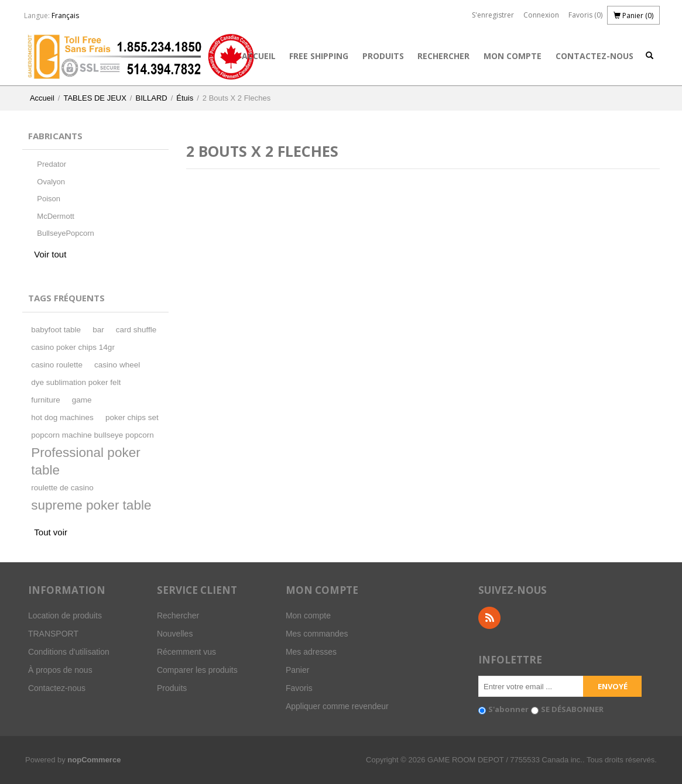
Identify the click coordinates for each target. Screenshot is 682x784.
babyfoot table (56, 330)
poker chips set (132, 417)
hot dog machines (62, 417)
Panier (297, 670)
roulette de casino (62, 488)
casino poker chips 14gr (73, 347)
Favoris (299, 688)
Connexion (541, 15)
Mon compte (513, 56)
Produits (383, 56)
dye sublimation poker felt (76, 382)
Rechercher (443, 56)
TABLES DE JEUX (95, 98)
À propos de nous (60, 670)
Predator (52, 164)
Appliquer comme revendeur (337, 706)
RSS (489, 618)
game (82, 400)
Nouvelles (175, 634)
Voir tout (50, 254)
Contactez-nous (594, 56)
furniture (46, 400)
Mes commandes (317, 634)
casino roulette (57, 365)
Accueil (259, 56)
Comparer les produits (197, 670)
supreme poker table (91, 505)
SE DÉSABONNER (572, 709)
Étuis (185, 98)
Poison (49, 199)
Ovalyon (51, 182)
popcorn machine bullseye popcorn (92, 435)
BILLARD (151, 98)
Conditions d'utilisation (69, 652)
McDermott (56, 216)
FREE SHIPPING (319, 56)
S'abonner (508, 709)
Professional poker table (85, 461)
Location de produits (65, 615)
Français (65, 16)
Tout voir (51, 532)
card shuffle (136, 330)
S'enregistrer (493, 15)
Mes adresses (311, 652)
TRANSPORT (53, 634)
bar (98, 330)
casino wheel (117, 365)
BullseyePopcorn (66, 233)
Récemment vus (186, 652)
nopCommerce (94, 760)
